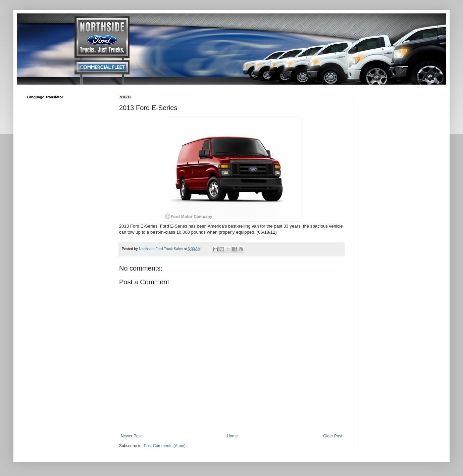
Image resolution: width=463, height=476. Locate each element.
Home (233, 436)
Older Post (333, 436)
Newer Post (131, 436)
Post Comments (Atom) (165, 446)
